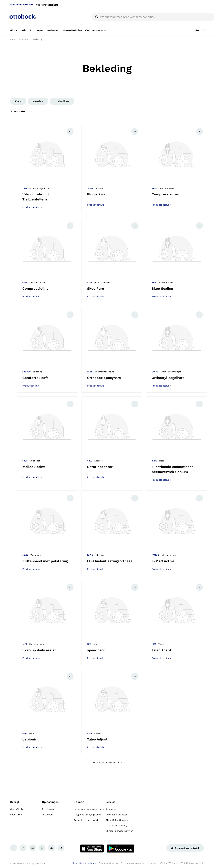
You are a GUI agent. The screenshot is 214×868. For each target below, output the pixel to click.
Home (12, 39)
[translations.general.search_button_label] (199, 17)
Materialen (24, 39)
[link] (18, 31)
